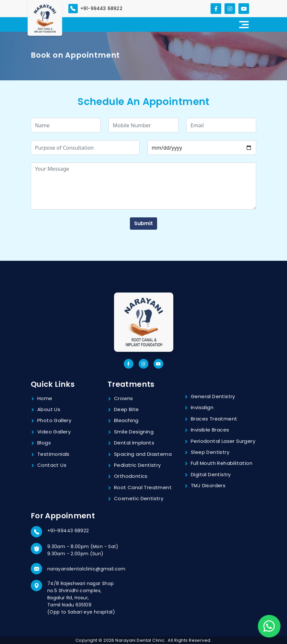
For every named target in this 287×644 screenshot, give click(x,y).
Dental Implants (134, 443)
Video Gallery (54, 432)
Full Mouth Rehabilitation (222, 463)
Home (45, 398)
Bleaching (126, 420)
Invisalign (202, 407)
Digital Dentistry (211, 474)
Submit (143, 223)
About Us (49, 409)
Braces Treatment (214, 419)
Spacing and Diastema (143, 454)
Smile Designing (134, 432)
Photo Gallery (54, 420)
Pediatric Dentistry (138, 465)
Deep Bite (126, 409)
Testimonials (53, 454)
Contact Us (52, 465)
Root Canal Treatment (143, 487)
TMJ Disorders (208, 485)
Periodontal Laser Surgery (223, 441)
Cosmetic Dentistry (139, 498)
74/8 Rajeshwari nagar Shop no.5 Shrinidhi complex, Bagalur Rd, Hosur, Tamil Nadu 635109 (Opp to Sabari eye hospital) (81, 598)
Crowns (123, 398)
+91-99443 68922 (68, 531)
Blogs (44, 443)
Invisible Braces (210, 430)
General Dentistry (213, 396)
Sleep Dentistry (210, 452)
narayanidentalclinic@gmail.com (86, 569)
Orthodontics (131, 476)
